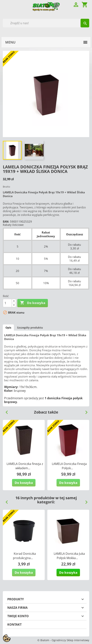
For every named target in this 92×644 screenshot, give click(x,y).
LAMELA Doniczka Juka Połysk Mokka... (69, 556)
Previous (5, 411)
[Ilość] (7, 303)
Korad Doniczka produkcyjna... (24, 556)
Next (85, 411)
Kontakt (14, 624)
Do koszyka (33, 303)
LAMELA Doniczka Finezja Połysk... (69, 466)
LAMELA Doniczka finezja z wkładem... (25, 466)
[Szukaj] (46, 23)
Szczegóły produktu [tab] (30, 328)
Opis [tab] (8, 328)
